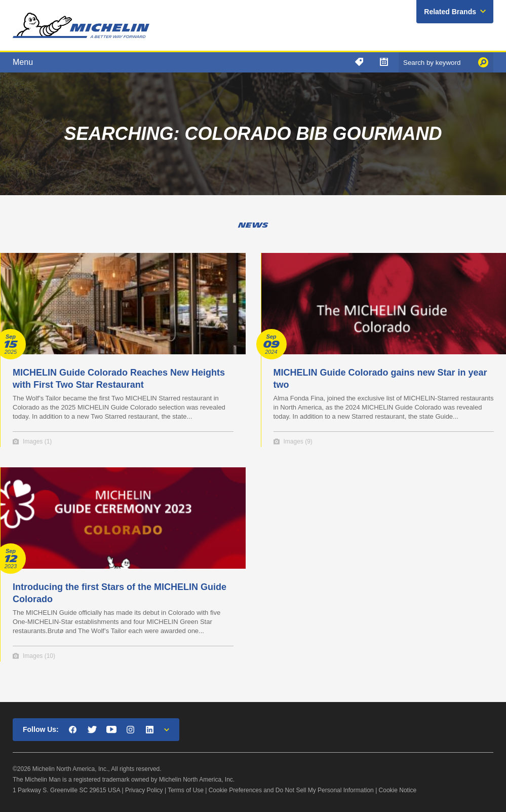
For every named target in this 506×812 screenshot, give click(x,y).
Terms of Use (186, 790)
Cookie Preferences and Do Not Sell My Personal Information (291, 790)
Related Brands (450, 12)
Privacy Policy (144, 790)
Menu (23, 62)
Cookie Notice (398, 790)
